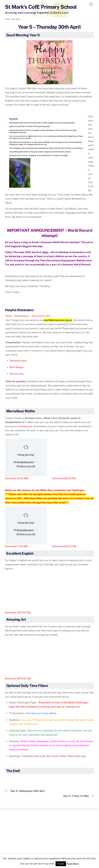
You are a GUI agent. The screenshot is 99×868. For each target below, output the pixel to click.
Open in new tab (26, 466)
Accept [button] (61, 864)
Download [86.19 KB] (64, 478)
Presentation (21, 316)
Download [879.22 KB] (18, 679)
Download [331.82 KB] (18, 612)
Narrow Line (17, 374)
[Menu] (91, 4)
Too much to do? (40, 316)
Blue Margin (17, 367)
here (89, 260)
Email (9, 316)
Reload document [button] (24, 462)
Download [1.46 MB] (16, 546)
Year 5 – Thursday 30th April (49, 27)
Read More (73, 864)
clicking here (25, 426)
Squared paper (19, 361)
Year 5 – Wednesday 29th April (28, 791)
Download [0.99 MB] (17, 478)
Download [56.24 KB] (64, 546)
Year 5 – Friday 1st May (76, 796)
